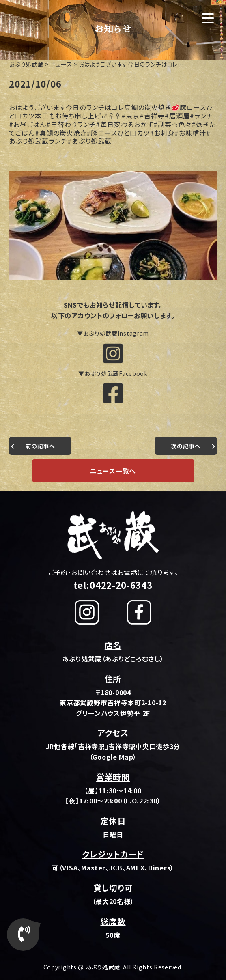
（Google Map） (113, 757)
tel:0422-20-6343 (113, 585)
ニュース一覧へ (113, 471)
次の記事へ (186, 446)
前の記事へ (40, 446)
